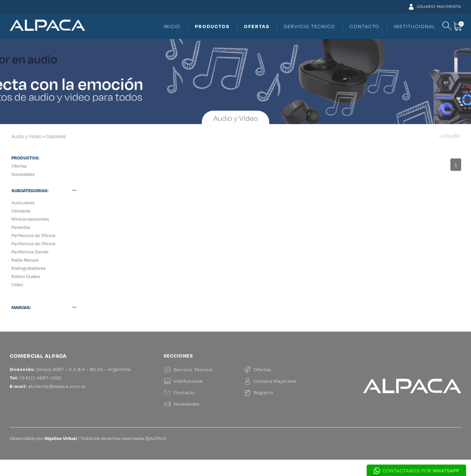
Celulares (56, 136)
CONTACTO (365, 26)
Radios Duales (26, 276)
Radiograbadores (29, 268)
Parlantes (21, 227)
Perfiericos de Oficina (33, 235)
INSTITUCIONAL (415, 26)
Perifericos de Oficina (33, 243)
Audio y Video (26, 136)
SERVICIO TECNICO (310, 26)
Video (17, 284)
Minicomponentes (30, 219)
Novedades (23, 174)
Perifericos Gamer (30, 252)
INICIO (172, 26)
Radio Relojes (25, 260)
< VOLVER (449, 136)
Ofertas (19, 166)
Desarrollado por (43, 455)
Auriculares (23, 202)
